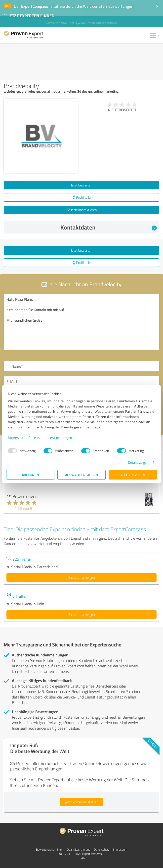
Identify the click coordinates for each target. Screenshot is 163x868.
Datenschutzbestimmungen (50, 437)
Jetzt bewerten (81, 185)
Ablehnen (30, 475)
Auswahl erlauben (82, 475)
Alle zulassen (133, 475)
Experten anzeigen (81, 577)
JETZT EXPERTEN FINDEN (29, 16)
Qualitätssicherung (79, 849)
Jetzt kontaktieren (82, 210)
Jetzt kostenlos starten (82, 802)
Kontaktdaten (109, 227)
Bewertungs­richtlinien (50, 849)
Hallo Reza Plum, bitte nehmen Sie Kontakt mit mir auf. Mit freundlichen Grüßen (81, 322)
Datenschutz (102, 849)
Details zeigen (138, 462)
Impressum (17, 437)
